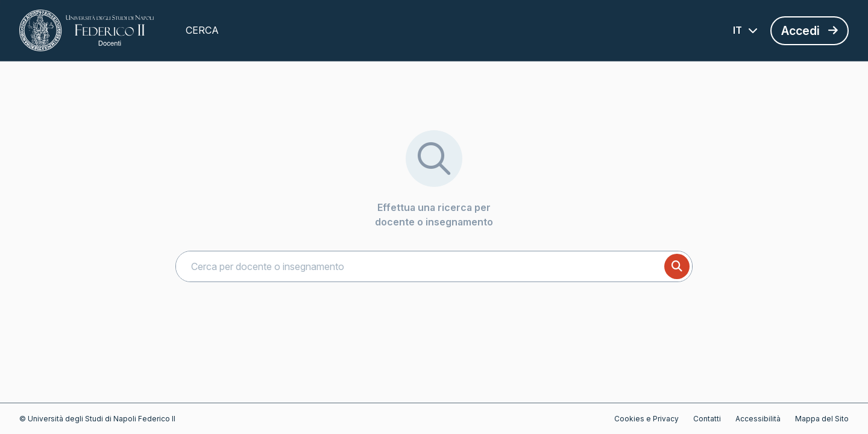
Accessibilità (758, 419)
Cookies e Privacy (646, 419)
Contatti (707, 419)
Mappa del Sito (822, 419)
